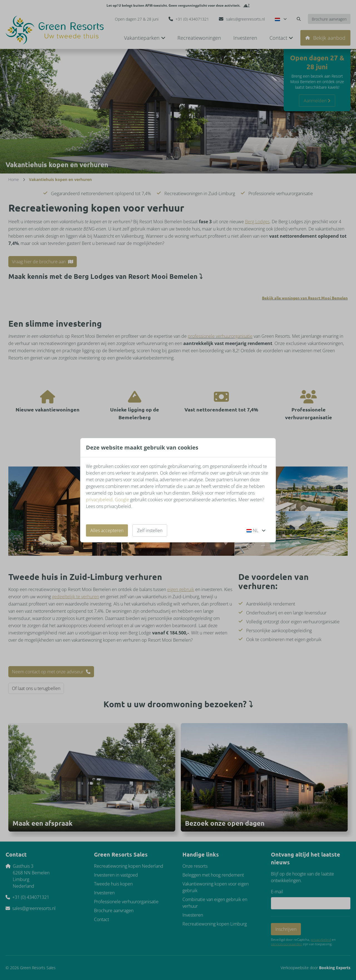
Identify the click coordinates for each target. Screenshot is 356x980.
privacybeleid (99, 500)
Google (122, 500)
